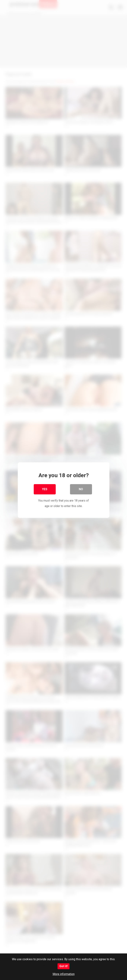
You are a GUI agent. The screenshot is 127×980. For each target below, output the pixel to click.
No (81, 489)
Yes (45, 489)
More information (64, 974)
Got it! (63, 966)
